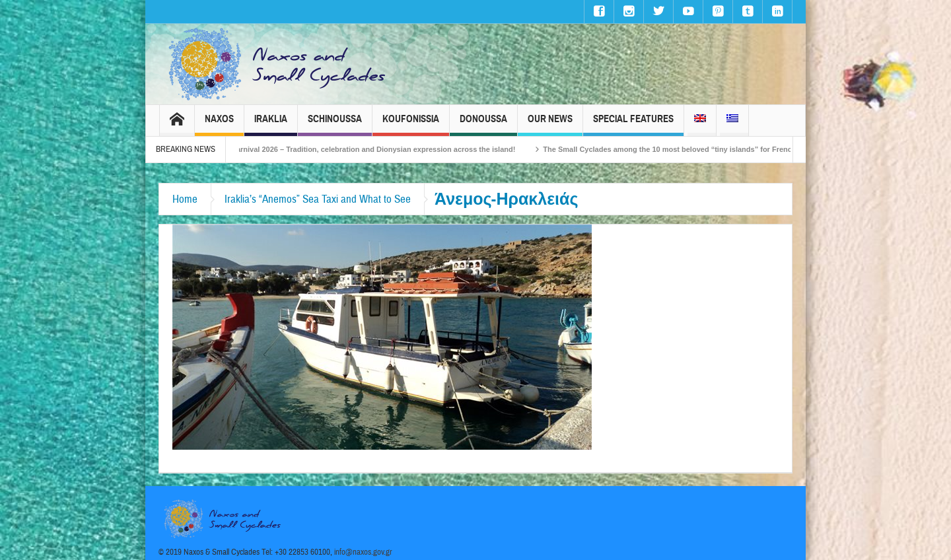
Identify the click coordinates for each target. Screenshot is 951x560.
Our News (550, 124)
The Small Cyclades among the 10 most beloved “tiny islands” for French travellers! (696, 149)
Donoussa (483, 124)
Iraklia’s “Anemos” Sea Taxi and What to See (318, 199)
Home (185, 199)
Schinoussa (335, 124)
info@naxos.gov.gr (363, 552)
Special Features (633, 124)
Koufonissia (411, 124)
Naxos (219, 124)
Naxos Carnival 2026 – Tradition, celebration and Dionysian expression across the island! (369, 149)
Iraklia (271, 124)
